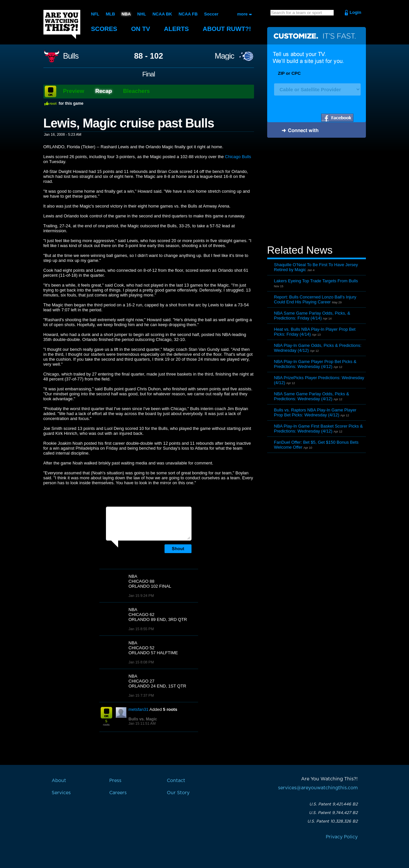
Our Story (178, 793)
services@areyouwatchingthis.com (318, 788)
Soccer (211, 14)
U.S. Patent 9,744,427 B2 (333, 813)
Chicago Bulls (238, 157)
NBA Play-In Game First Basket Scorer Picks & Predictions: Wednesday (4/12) (319, 429)
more (243, 14)
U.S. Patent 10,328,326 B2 (332, 821)
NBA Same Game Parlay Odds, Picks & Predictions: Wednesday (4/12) (312, 396)
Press (115, 781)
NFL (95, 14)
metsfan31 (139, 709)
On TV (141, 29)
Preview (74, 91)
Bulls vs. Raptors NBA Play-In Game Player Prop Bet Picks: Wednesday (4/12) (315, 412)
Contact (176, 781)
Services (61, 793)
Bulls (71, 56)
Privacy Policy (342, 837)
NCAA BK (162, 14)
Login (356, 12)
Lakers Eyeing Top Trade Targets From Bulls (316, 281)
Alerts (177, 29)
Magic (224, 56)
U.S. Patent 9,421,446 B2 (333, 804)
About (228, 29)
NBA (126, 14)
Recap (103, 91)
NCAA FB (188, 14)
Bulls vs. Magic (143, 719)
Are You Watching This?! (62, 24)
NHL (142, 14)
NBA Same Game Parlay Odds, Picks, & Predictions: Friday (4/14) (312, 316)
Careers (118, 793)
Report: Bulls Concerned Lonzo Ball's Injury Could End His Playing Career (315, 299)
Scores (104, 29)
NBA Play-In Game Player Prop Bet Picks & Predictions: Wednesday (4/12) (315, 364)
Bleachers (136, 91)
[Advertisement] (317, 192)
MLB (110, 14)
